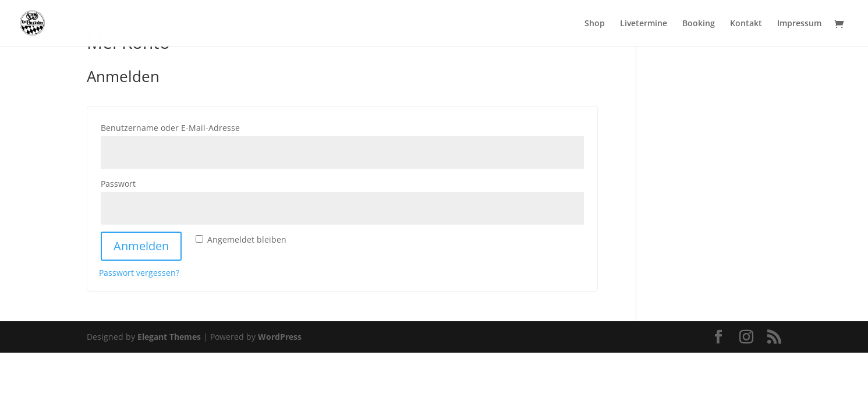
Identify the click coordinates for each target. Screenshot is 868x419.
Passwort (145, 182)
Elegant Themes (169, 337)
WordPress (280, 337)
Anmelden (141, 246)
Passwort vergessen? (139, 273)
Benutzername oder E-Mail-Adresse (197, 127)
